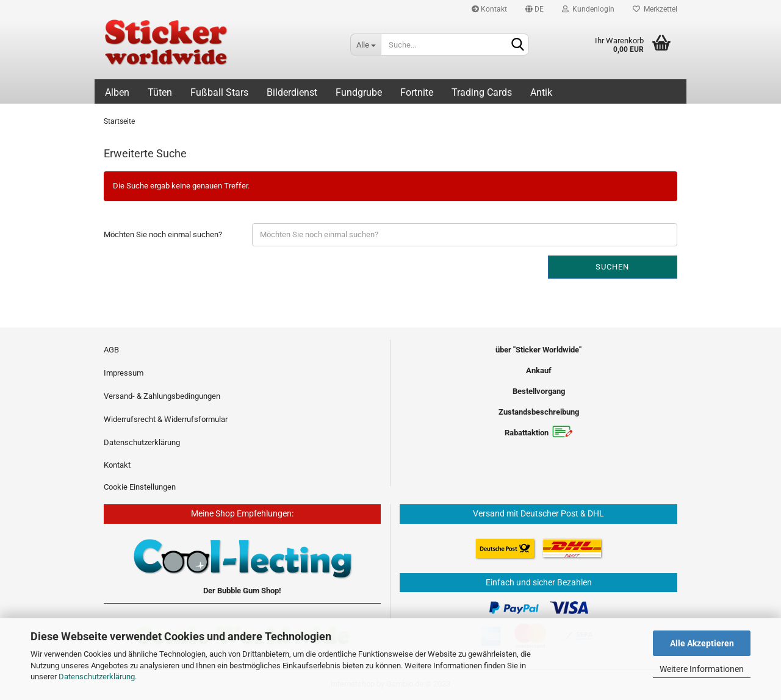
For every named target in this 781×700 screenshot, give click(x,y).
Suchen (612, 267)
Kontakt (489, 9)
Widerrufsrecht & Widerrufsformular (166, 419)
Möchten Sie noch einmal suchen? (163, 234)
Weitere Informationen (702, 669)
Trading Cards (482, 92)
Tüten (160, 92)
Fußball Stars (219, 92)
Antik (541, 92)
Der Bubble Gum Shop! (242, 591)
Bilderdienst (292, 92)
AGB (111, 350)
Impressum (124, 373)
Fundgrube (359, 92)
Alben (117, 92)
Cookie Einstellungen (140, 487)
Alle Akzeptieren (702, 643)
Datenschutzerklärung (97, 677)
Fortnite (417, 92)
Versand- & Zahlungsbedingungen (162, 396)
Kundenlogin (588, 9)
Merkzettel (655, 9)
